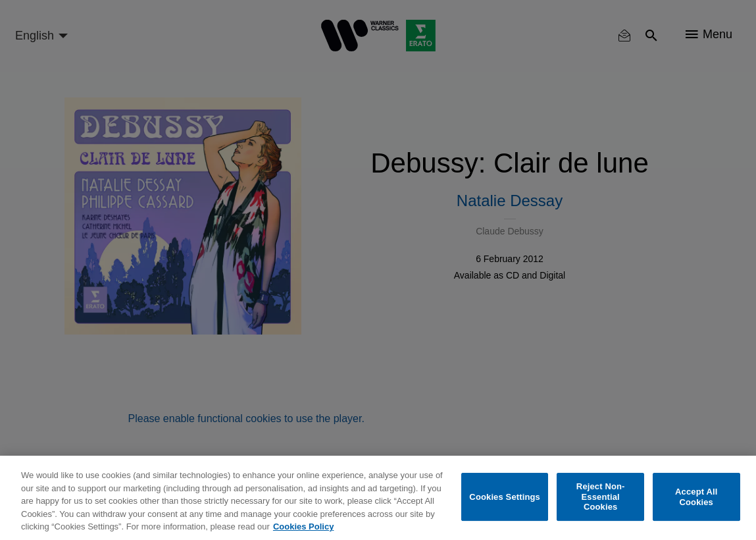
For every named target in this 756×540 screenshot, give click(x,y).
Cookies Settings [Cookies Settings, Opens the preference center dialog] (505, 497)
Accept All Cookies (696, 497)
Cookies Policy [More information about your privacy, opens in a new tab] (303, 526)
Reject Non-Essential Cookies (601, 497)
